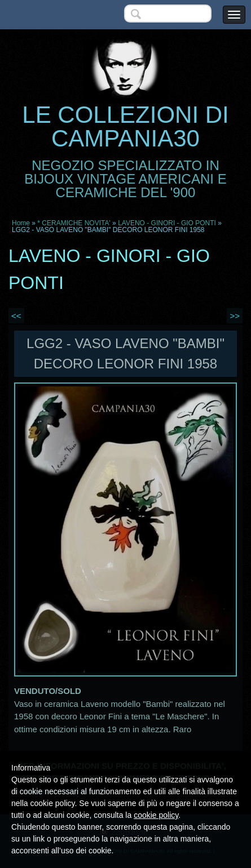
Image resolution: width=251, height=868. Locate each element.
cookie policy (156, 815)
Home (21, 223)
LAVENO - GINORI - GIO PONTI (167, 223)
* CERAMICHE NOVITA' (74, 223)
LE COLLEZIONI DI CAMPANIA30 (125, 126)
